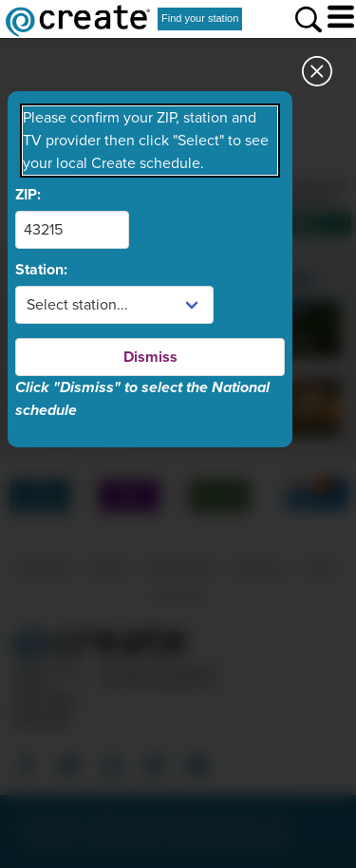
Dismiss (150, 357)
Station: (41, 270)
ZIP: (28, 195)
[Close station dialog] (317, 77)
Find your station (200, 18)
